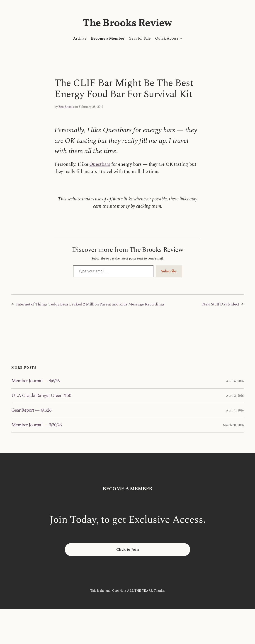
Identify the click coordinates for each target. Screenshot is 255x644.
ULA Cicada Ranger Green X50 (41, 396)
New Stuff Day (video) (221, 304)
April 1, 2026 (235, 410)
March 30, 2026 (233, 425)
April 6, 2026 (235, 381)
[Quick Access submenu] (181, 39)
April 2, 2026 (235, 396)
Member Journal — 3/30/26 (37, 425)
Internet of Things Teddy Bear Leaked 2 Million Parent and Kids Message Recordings (90, 304)
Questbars (100, 164)
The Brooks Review (127, 23)
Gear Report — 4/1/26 (31, 411)
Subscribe (169, 271)
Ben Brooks (66, 107)
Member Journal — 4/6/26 (35, 381)
